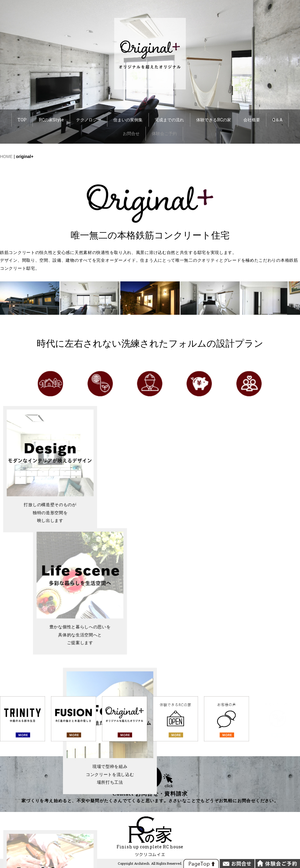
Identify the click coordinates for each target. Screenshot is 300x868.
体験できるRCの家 (214, 120)
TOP (22, 120)
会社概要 (252, 120)
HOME (6, 156)
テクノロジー (89, 120)
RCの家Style (51, 120)
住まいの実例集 (128, 120)
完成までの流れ (169, 120)
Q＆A (277, 120)
